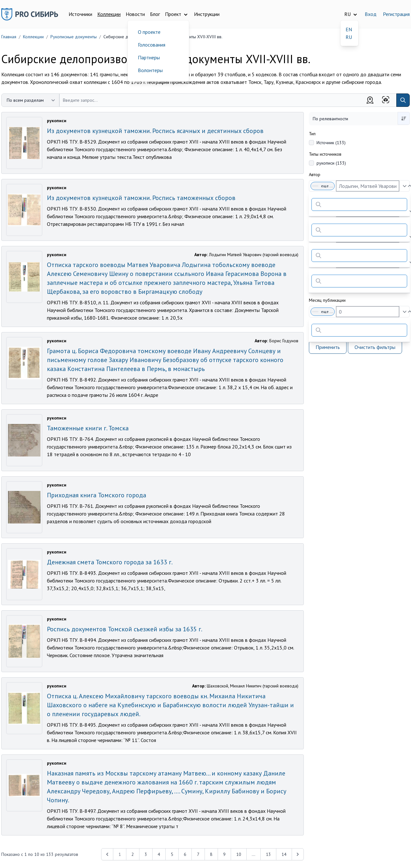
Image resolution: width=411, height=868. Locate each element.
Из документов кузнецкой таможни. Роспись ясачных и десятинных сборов (155, 131)
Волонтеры (150, 70)
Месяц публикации (327, 300)
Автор (315, 174)
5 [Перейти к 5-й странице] (172, 854)
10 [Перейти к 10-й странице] (239, 854)
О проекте (149, 32)
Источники (80, 14)
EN (349, 29)
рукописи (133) (331, 163)
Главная (9, 37)
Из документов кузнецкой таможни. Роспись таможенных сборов (141, 198)
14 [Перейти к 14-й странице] (284, 854)
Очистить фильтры (375, 347)
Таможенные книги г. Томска (88, 428)
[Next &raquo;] (298, 854)
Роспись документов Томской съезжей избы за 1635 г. (125, 629)
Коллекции (109, 14)
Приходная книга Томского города (97, 495)
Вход (371, 14)
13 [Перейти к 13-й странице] (268, 854)
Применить (328, 347)
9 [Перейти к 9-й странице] (224, 854)
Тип (312, 134)
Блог (155, 14)
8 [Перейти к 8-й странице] (211, 854)
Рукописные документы (74, 37)
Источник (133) (331, 143)
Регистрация (396, 14)
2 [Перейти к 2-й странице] (133, 854)
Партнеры (149, 57)
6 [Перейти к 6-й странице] (185, 854)
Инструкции (207, 14)
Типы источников (325, 154)
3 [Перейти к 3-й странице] (146, 854)
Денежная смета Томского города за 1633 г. (110, 562)
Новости (135, 14)
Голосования (152, 45)
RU (349, 37)
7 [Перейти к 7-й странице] (198, 854)
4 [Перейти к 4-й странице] (159, 854)
